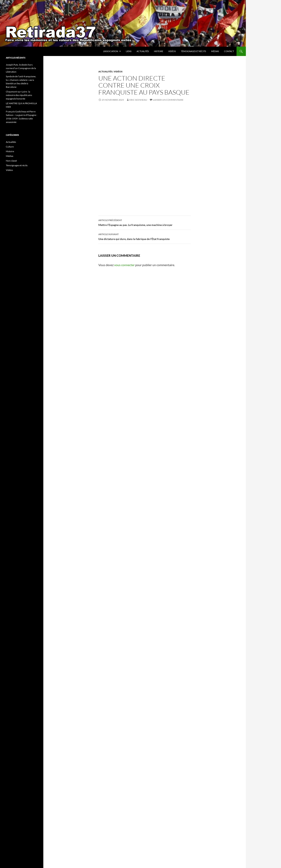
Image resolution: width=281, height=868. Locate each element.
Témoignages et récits (193, 51)
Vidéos (172, 51)
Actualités (143, 51)
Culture (10, 147)
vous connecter (124, 265)
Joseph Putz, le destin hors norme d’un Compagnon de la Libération (21, 68)
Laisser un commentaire (168, 100)
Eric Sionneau (138, 100)
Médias (215, 51)
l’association (111, 51)
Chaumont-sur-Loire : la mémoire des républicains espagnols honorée (19, 95)
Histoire (159, 51)
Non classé (11, 161)
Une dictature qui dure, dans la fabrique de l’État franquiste (145, 236)
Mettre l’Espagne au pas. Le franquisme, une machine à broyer (145, 222)
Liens (129, 51)
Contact (229, 51)
